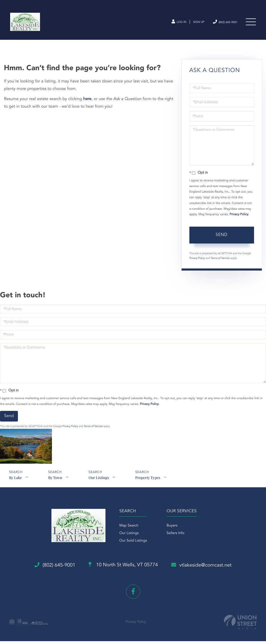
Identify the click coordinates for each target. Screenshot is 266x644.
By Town (56, 482)
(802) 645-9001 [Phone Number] (221, 23)
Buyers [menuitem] (172, 533)
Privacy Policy (239, 218)
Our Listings (100, 482)
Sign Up (191, 23)
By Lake (15, 482)
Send (222, 238)
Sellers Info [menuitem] (175, 540)
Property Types (150, 482)
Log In (168, 23)
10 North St (123, 570)
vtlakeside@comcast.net (208, 569)
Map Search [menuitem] (128, 533)
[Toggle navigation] (250, 23)
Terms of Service (220, 261)
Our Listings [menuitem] (128, 540)
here (87, 102)
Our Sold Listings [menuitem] (132, 548)
